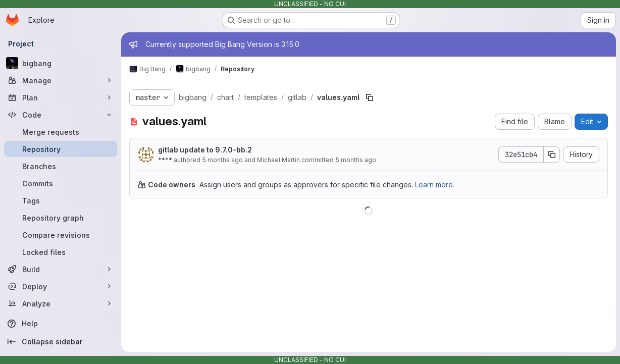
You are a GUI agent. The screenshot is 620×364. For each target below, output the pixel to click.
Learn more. (435, 185)
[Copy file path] (370, 97)
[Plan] (61, 97)
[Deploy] (61, 286)
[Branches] (61, 166)
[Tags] (61, 200)
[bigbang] (61, 63)
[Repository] (61, 149)
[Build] (61, 269)
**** (165, 160)
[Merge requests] (61, 132)
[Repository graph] (61, 218)
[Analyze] (61, 303)
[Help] (61, 324)
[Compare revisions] (61, 235)
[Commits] (61, 183)
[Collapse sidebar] (61, 342)
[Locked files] (61, 252)
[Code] (61, 115)
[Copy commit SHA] (552, 154)
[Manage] (61, 80)
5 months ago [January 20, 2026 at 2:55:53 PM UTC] (222, 160)
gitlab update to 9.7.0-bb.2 (205, 150)
